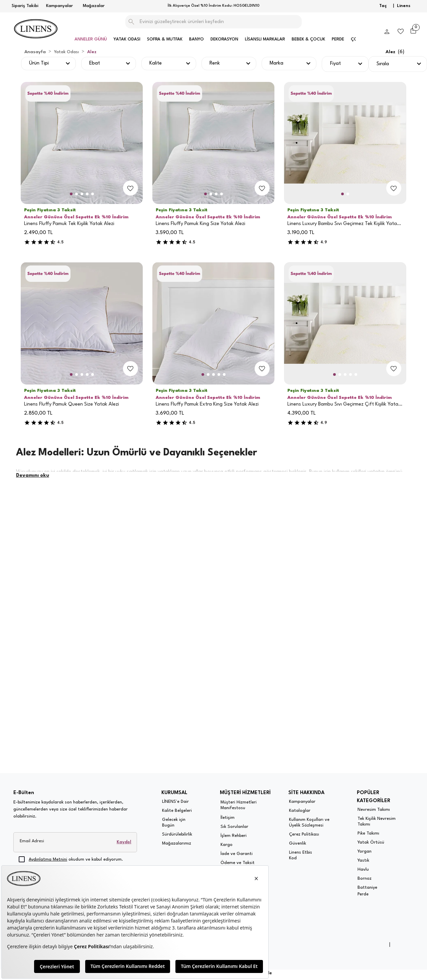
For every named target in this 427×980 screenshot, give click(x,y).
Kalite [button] (156, 63)
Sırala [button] (383, 64)
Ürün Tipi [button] (39, 63)
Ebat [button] (95, 63)
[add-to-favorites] (130, 188)
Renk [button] (215, 63)
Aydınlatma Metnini (48, 859)
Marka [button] (276, 63)
